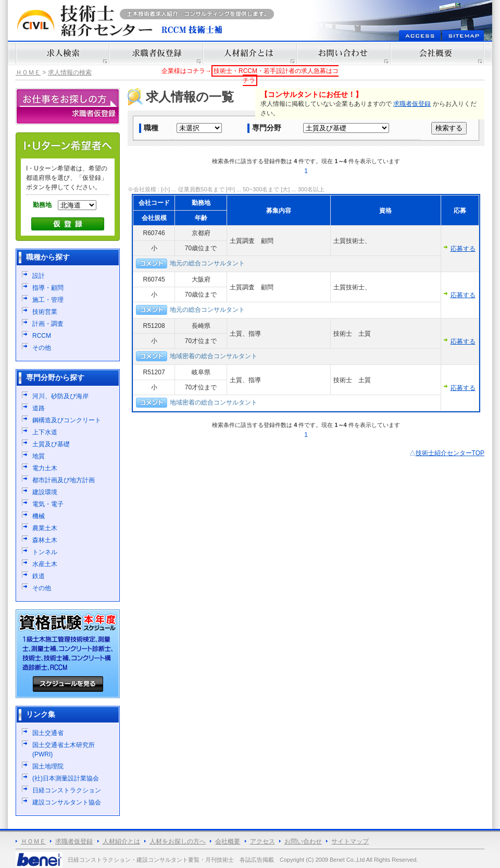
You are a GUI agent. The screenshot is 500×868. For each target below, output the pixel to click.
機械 (39, 516)
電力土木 (45, 468)
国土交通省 (48, 733)
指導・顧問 (48, 288)
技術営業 (45, 312)
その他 (42, 348)
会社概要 (228, 841)
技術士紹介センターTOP (450, 453)
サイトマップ (350, 841)
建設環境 (45, 492)
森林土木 (45, 540)
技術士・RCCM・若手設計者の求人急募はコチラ (276, 76)
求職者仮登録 (412, 104)
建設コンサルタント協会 (67, 802)
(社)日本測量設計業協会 (66, 778)
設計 (39, 276)
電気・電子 (48, 504)
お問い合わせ (303, 841)
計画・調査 (48, 324)
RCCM (42, 336)
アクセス (262, 841)
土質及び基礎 (51, 444)
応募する (463, 249)
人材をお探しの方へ (178, 841)
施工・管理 (48, 300)
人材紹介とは (121, 841)
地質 (39, 456)
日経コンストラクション (67, 790)
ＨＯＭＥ (28, 72)
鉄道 (39, 576)
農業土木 (45, 528)
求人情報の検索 (70, 72)
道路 (39, 408)
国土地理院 (48, 766)
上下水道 (45, 432)
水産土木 (45, 564)
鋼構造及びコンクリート (67, 420)
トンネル (45, 552)
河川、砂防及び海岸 (60, 396)
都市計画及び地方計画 (64, 480)
